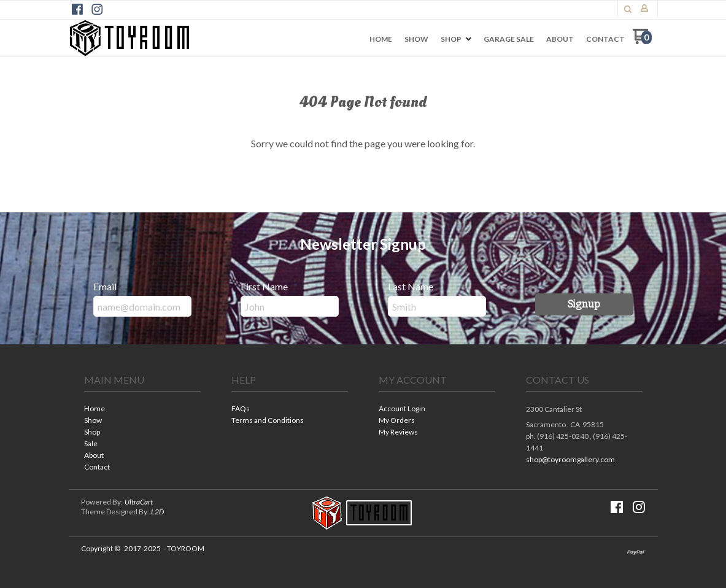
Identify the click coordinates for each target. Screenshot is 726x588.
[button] (584, 304)
